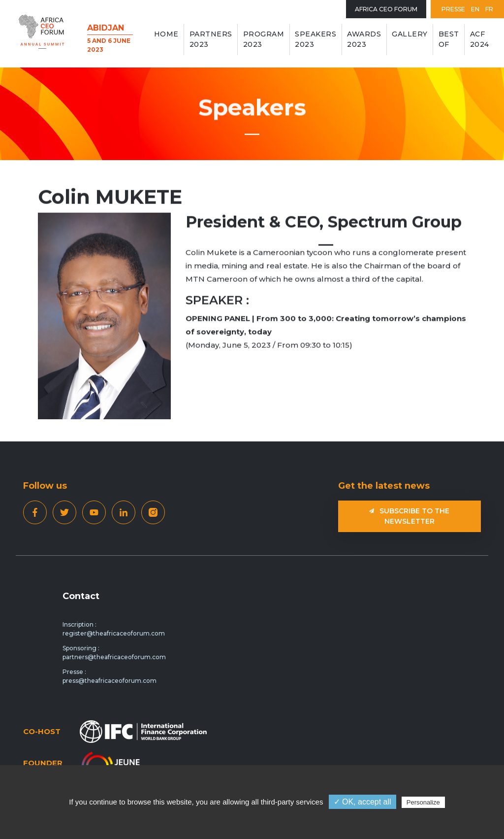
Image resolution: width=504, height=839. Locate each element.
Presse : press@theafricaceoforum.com (110, 676)
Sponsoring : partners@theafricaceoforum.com (114, 653)
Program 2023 (264, 39)
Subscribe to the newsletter (409, 516)
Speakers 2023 (315, 39)
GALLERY (410, 34)
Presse (453, 9)
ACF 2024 (480, 39)
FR (489, 9)
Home (166, 34)
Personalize (423, 802)
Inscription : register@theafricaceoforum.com (114, 629)
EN (475, 9)
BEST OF (449, 39)
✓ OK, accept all (362, 802)
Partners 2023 (211, 39)
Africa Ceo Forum (386, 9)
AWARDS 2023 (364, 39)
